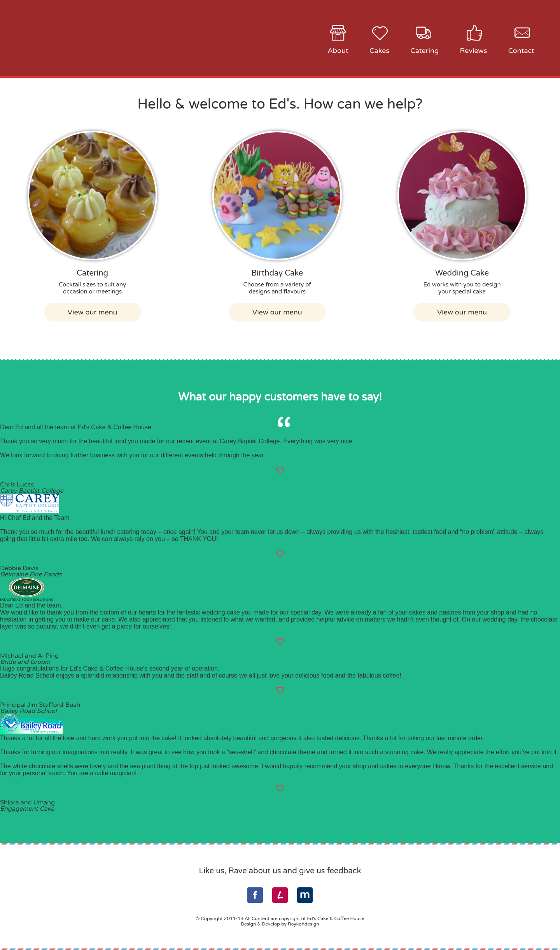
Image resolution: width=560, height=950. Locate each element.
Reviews (474, 51)
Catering (424, 51)
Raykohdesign (304, 924)
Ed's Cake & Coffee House (97, 38)
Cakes (379, 51)
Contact (521, 51)
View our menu (93, 312)
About (338, 51)
